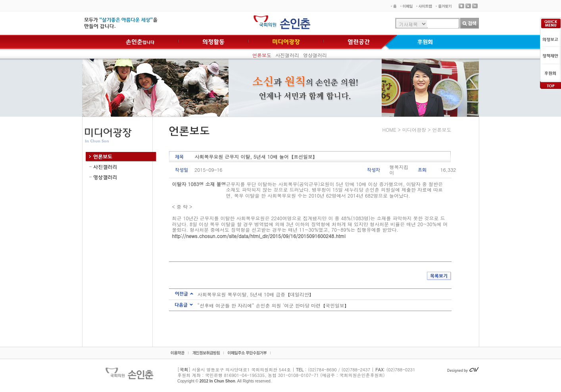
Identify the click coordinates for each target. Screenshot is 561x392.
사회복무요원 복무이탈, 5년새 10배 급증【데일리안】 (256, 294)
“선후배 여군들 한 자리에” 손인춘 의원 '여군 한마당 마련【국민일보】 (274, 305)
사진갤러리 (287, 55)
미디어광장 (414, 130)
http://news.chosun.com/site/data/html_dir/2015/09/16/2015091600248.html (259, 236)
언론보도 (262, 55)
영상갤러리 (315, 55)
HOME (389, 130)
